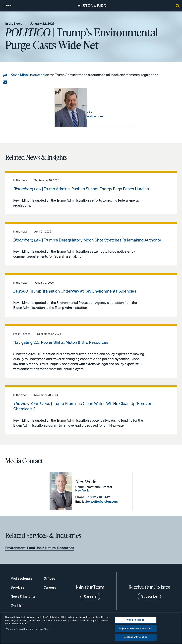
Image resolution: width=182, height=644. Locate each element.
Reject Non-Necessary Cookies (136, 629)
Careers (50, 588)
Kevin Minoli (20, 75)
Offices (49, 579)
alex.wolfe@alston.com (101, 502)
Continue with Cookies (136, 637)
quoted (39, 75)
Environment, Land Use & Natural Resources (40, 548)
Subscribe (149, 597)
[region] (91, 628)
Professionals (22, 579)
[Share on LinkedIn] (5, 76)
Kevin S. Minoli (104, 98)
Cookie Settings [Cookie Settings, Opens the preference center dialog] (136, 620)
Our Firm (18, 606)
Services (18, 588)
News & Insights (23, 597)
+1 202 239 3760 (113, 110)
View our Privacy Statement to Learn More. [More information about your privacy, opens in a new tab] (28, 629)
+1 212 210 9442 (98, 497)
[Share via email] (5, 82)
